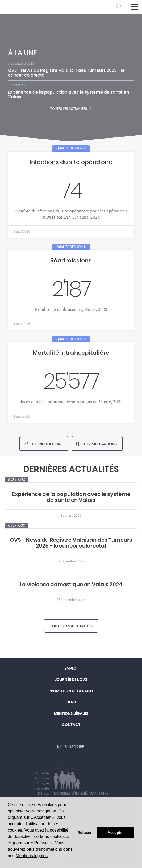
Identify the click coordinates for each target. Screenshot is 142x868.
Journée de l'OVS (71, 680)
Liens (71, 702)
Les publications (100, 444)
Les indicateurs (47, 444)
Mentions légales (32, 856)
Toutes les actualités (71, 109)
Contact (71, 725)
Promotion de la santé (71, 691)
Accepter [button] (116, 833)
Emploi (71, 669)
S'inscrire (74, 747)
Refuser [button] (85, 833)
